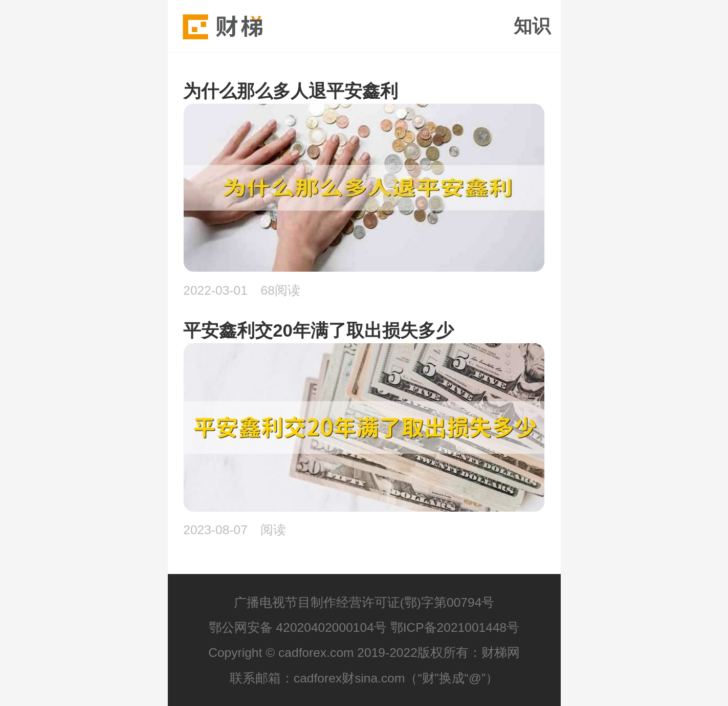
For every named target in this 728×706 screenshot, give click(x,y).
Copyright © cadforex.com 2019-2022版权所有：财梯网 (364, 653)
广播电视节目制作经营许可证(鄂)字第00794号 (364, 602)
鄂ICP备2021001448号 (455, 627)
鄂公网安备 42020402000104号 (298, 627)
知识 (532, 26)
